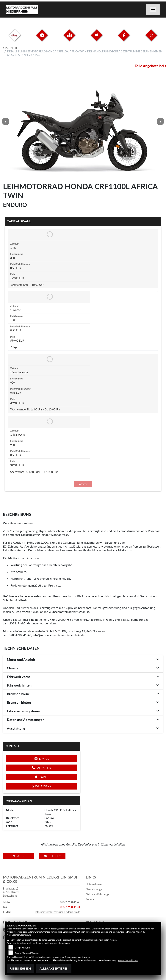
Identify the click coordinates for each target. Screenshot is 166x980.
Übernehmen (20, 968)
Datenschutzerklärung (21, 935)
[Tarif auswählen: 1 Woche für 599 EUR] (49, 297)
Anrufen (42, 768)
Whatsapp (42, 786)
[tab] (83, 660)
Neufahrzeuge (94, 889)
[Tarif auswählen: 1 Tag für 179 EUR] (49, 235)
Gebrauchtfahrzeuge (97, 894)
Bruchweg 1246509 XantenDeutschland (11, 892)
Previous (6, 121)
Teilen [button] (51, 856)
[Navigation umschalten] (153, 10)
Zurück (18, 856)
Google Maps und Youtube (27, 953)
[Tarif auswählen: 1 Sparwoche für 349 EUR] (49, 422)
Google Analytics (23, 948)
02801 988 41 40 (70, 902)
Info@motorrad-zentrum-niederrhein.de (58, 912)
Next (160, 121)
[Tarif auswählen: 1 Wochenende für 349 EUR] (49, 359)
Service (90, 899)
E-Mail (42, 758)
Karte (42, 777)
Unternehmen (94, 884)
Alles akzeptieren (54, 968)
